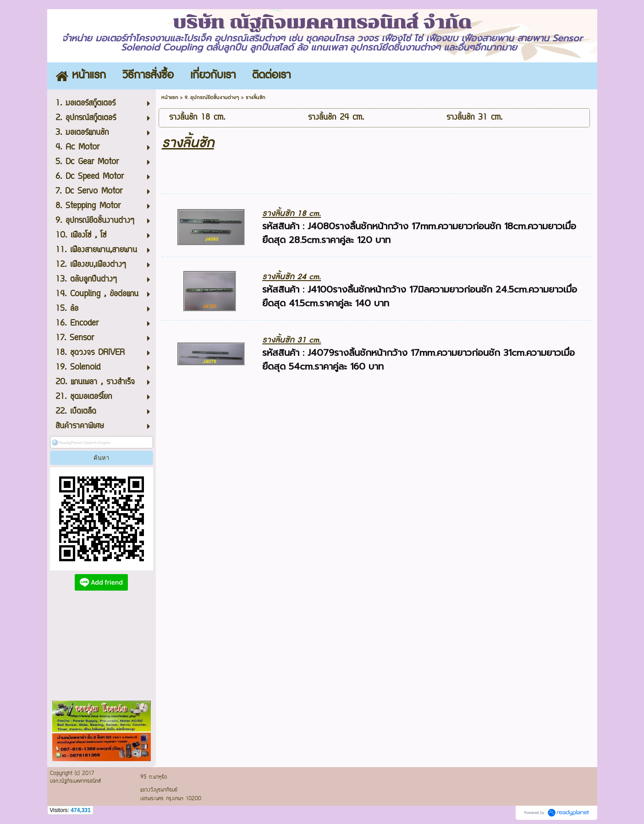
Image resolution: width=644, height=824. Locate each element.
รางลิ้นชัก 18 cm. (292, 213)
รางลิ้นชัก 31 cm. (292, 340)
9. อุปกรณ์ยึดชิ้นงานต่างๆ (212, 97)
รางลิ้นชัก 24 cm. (292, 277)
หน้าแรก (170, 97)
